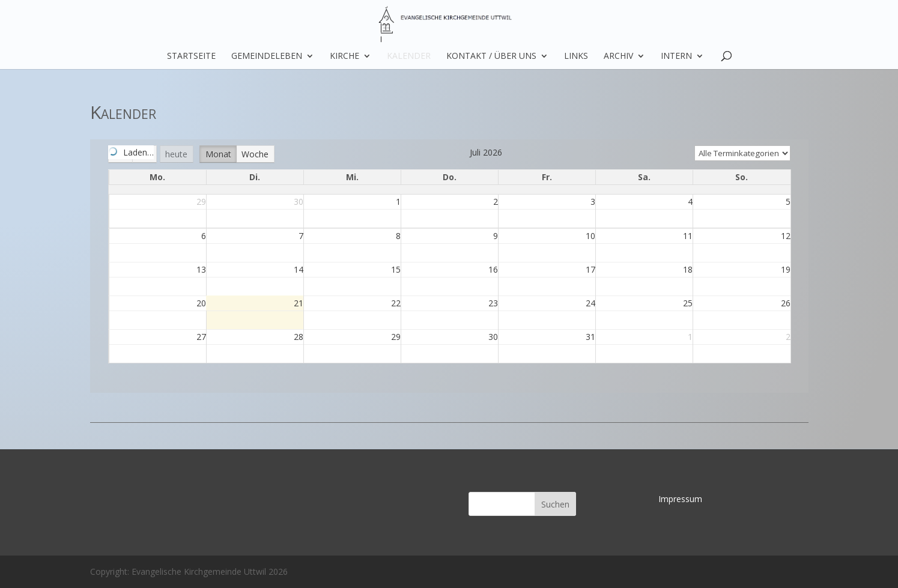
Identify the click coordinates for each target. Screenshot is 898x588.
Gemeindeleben (267, 56)
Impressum (680, 499)
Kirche (344, 56)
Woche (255, 154)
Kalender (409, 56)
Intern (676, 56)
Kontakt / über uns (491, 56)
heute (176, 154)
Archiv (618, 56)
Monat (218, 154)
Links (576, 56)
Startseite (191, 56)
